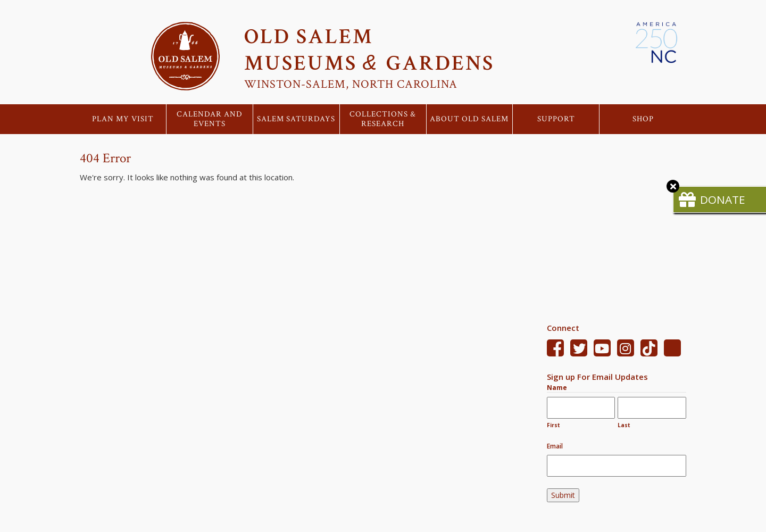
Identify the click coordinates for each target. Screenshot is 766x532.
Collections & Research (383, 119)
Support (556, 119)
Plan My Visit (123, 119)
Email (555, 446)
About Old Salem (469, 119)
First (553, 425)
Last (624, 425)
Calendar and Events (210, 119)
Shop (643, 119)
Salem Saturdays (296, 119)
